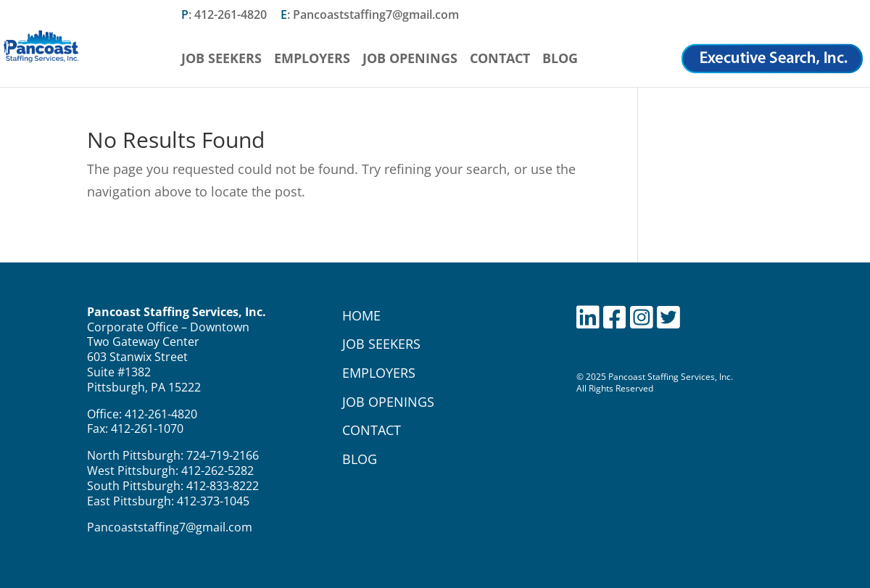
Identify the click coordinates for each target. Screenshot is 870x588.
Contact (500, 60)
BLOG (360, 459)
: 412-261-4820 (224, 16)
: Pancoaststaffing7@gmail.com (370, 16)
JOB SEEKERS (381, 344)
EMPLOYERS (379, 373)
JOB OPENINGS (388, 402)
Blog (560, 60)
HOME (361, 315)
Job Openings (410, 60)
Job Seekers (221, 60)
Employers (312, 60)
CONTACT (372, 430)
